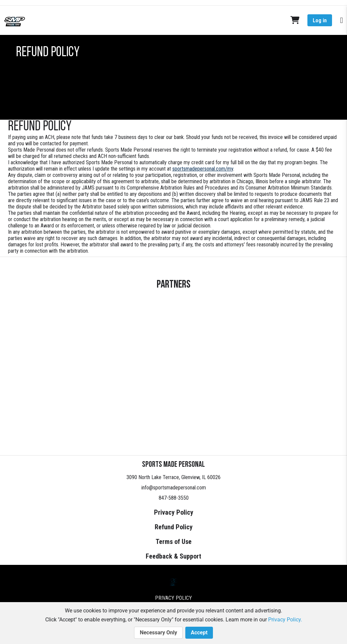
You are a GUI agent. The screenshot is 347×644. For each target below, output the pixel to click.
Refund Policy (174, 527)
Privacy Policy (174, 512)
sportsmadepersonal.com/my (203, 169)
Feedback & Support (174, 556)
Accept (199, 633)
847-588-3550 (174, 498)
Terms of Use (174, 542)
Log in (320, 20)
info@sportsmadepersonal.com (174, 488)
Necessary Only (158, 633)
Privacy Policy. (285, 620)
